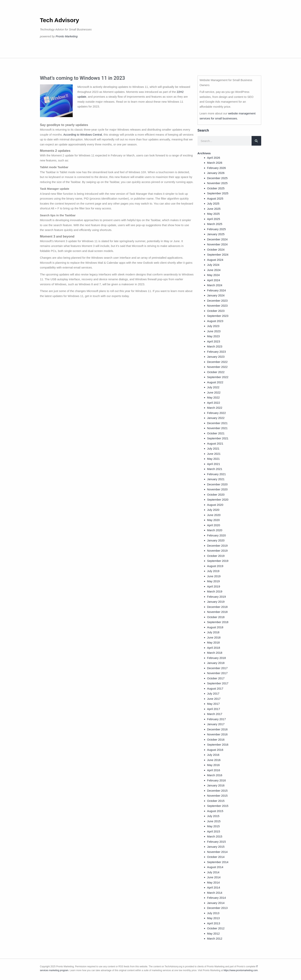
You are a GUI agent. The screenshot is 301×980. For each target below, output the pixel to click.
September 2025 (218, 193)
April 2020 (214, 525)
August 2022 (215, 382)
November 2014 (217, 852)
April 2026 (214, 158)
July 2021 (213, 448)
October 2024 (216, 250)
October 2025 (216, 188)
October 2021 (216, 433)
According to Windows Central (83, 135)
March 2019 (215, 591)
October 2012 (216, 928)
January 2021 (216, 479)
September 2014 (218, 862)
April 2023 (214, 341)
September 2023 (218, 316)
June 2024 (214, 270)
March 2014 (215, 893)
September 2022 (218, 377)
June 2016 (214, 760)
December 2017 (217, 668)
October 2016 (216, 740)
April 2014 (214, 887)
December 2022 (217, 362)
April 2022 (214, 403)
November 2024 (217, 244)
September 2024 (218, 255)
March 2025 (215, 224)
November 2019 (217, 551)
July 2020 (213, 510)
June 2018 (214, 637)
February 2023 (217, 352)
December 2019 (217, 546)
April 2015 (214, 831)
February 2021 (217, 474)
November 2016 (217, 734)
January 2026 (216, 173)
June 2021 (214, 454)
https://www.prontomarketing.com (241, 970)
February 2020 (217, 535)
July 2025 (213, 203)
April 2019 (214, 586)
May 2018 (213, 642)
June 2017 (214, 699)
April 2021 (214, 464)
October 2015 (216, 801)
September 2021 (218, 438)
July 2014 (213, 872)
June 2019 (214, 576)
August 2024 (215, 260)
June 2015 (214, 821)
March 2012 (215, 938)
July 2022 (213, 387)
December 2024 (217, 239)
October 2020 (216, 495)
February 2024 (217, 290)
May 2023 (213, 336)
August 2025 (215, 198)
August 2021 (215, 443)
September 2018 (218, 622)
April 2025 (214, 219)
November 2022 (217, 367)
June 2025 (214, 209)
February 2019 (217, 597)
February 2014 (217, 898)
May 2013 (213, 918)
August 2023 (215, 321)
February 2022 (217, 413)
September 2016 (218, 745)
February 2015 (217, 842)
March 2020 (215, 530)
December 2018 (217, 607)
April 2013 (214, 923)
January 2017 (216, 724)
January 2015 (216, 847)
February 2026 (217, 168)
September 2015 (218, 806)
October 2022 (216, 372)
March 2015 (215, 836)
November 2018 (217, 612)
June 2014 (214, 877)
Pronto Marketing (67, 36)
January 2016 (216, 785)
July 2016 (213, 755)
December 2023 (217, 301)
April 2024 (214, 280)
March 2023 (215, 346)
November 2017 (217, 673)
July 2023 (213, 326)
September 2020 (218, 500)
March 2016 (215, 775)
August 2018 (215, 627)
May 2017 (213, 704)
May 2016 (213, 765)
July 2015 (213, 816)
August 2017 (215, 688)
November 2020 (217, 489)
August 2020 (215, 505)
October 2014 (216, 857)
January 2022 (216, 418)
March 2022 (215, 408)
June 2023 (214, 331)
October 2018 (216, 617)
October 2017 (216, 678)
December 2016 (217, 729)
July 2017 (213, 693)
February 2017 (217, 719)
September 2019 (218, 561)
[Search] (256, 141)
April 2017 (214, 709)
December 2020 (217, 484)
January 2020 (216, 540)
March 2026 (215, 163)
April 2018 (214, 648)
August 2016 (215, 750)
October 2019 (216, 556)
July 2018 (213, 632)
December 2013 (217, 908)
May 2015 (213, 826)
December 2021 (217, 423)
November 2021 (217, 428)
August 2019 (215, 566)
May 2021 (213, 459)
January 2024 (216, 295)
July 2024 (213, 265)
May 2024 (213, 275)
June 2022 (214, 392)
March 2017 (215, 714)
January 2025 (216, 234)
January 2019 (216, 602)
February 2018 (217, 658)
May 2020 (213, 520)
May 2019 (213, 581)
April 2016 (214, 770)
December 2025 (217, 178)
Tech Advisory (60, 20)
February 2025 (217, 229)
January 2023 (216, 357)
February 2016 (217, 780)
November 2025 (217, 183)
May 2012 (213, 933)
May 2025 (213, 214)
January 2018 (216, 663)
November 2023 (217, 306)
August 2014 (215, 867)
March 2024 (215, 285)
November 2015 (217, 796)
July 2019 (213, 571)
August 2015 (215, 811)
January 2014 (216, 903)
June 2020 (214, 515)
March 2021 (215, 469)
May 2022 (213, 397)
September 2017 (218, 683)
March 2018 (215, 653)
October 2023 (216, 311)
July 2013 (213, 913)
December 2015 (217, 791)
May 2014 (213, 882)
